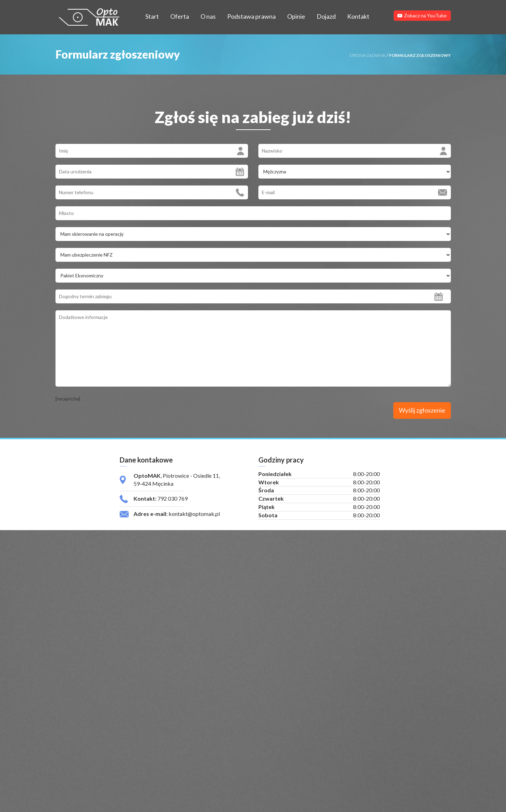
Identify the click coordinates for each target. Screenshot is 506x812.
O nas (208, 16)
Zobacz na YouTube (422, 15)
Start (152, 16)
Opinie (296, 16)
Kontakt (358, 16)
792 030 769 (173, 501)
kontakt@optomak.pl (194, 516)
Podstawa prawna (251, 16)
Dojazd (326, 16)
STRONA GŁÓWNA (367, 55)
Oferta (180, 16)
